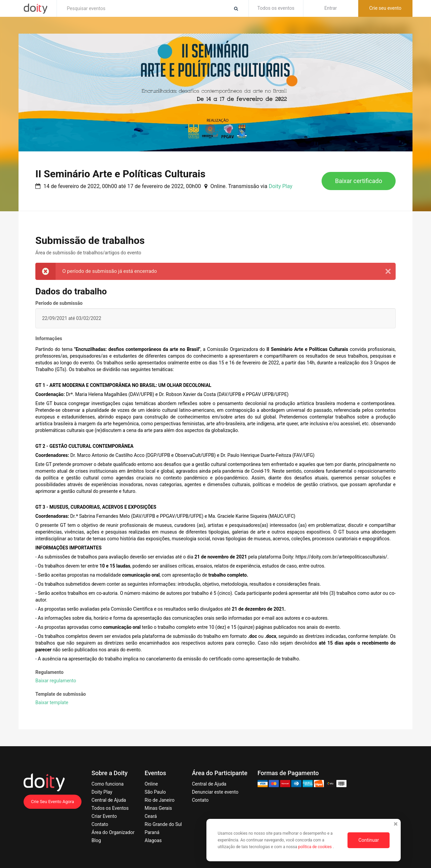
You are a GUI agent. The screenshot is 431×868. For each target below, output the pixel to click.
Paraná (152, 832)
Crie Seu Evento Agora (53, 802)
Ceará (151, 816)
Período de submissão (59, 303)
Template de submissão (61, 694)
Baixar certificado (359, 181)
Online (151, 784)
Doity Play (280, 186)
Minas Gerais (158, 808)
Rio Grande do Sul (163, 824)
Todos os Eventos (110, 808)
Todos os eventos (276, 8)
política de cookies (315, 847)
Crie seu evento (385, 8)
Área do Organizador (113, 832)
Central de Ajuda (109, 800)
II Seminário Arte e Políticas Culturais (120, 174)
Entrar (330, 8)
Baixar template (52, 702)
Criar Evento (104, 816)
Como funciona (108, 784)
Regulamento (49, 672)
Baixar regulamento (56, 681)
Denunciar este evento (215, 792)
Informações (49, 338)
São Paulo (155, 792)
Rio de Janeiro (160, 800)
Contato (100, 824)
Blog (96, 840)
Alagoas (153, 840)
